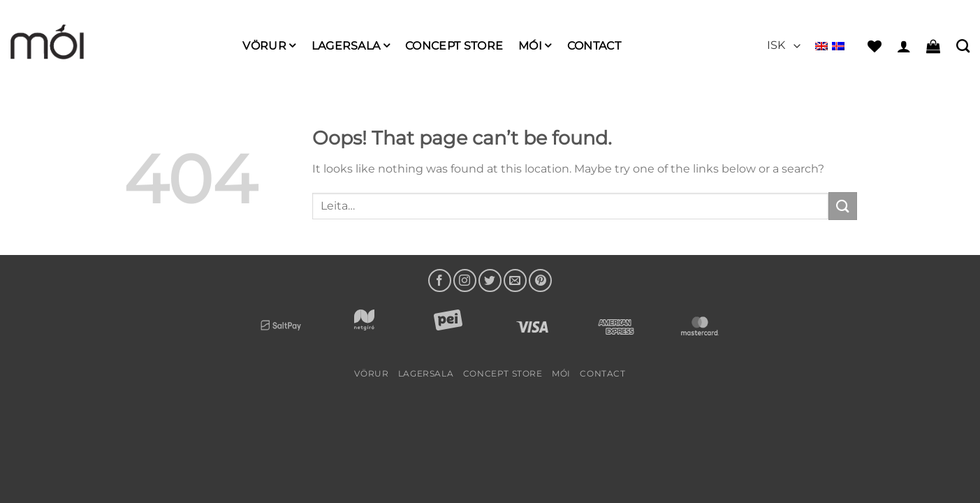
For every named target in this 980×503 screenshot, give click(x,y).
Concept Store (454, 46)
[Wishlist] (875, 46)
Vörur (269, 46)
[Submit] (842, 206)
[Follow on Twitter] (490, 280)
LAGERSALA (351, 46)
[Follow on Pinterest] (540, 280)
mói (535, 46)
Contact (594, 46)
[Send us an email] (515, 280)
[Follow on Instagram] (465, 280)
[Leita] (963, 46)
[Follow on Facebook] (440, 280)
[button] (904, 46)
